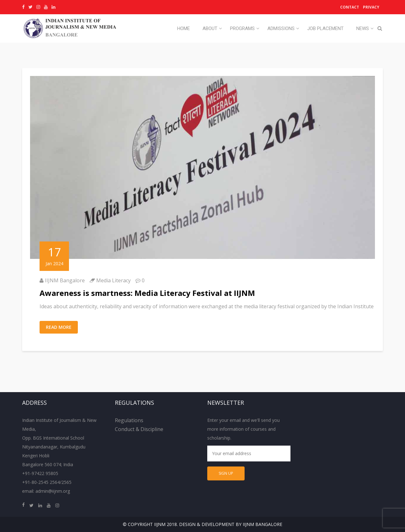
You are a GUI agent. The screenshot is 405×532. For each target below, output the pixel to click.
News (363, 28)
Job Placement (325, 28)
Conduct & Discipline (139, 429)
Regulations (129, 420)
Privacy (371, 7)
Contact (350, 7)
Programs (242, 28)
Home (184, 28)
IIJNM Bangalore (65, 280)
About (210, 28)
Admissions (281, 28)
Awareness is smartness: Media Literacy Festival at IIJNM (147, 293)
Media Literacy (113, 280)
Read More (59, 327)
